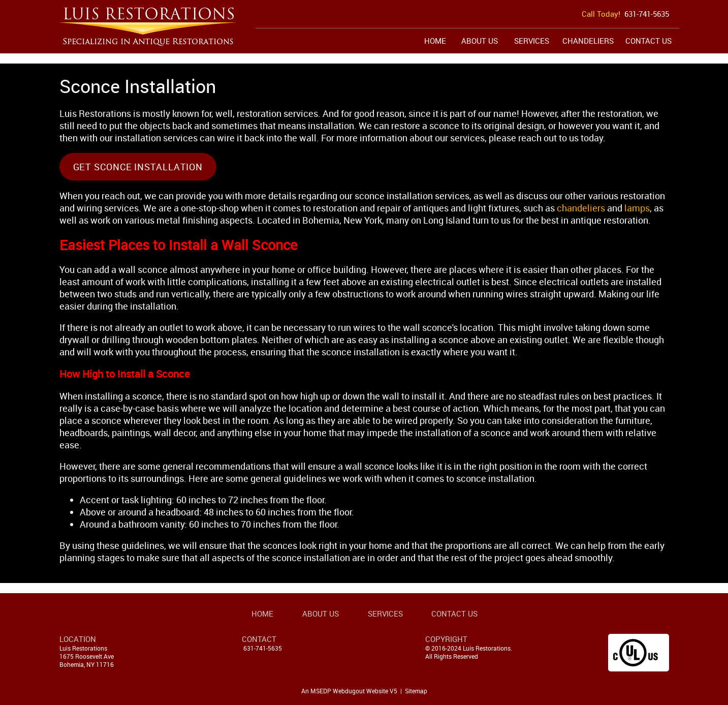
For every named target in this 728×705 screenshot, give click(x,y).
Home (435, 41)
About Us (480, 41)
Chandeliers (588, 41)
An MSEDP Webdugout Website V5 (349, 691)
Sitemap (416, 691)
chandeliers (581, 208)
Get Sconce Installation (138, 167)
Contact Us (648, 41)
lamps (637, 208)
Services (532, 41)
